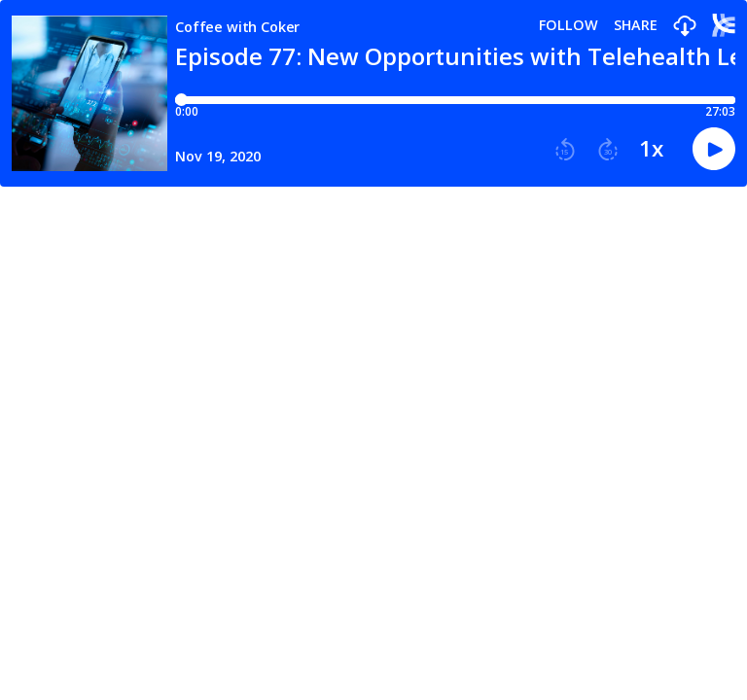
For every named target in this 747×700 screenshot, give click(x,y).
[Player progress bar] (455, 100)
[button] (685, 27)
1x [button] (651, 149)
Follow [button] (569, 25)
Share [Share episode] (636, 25)
